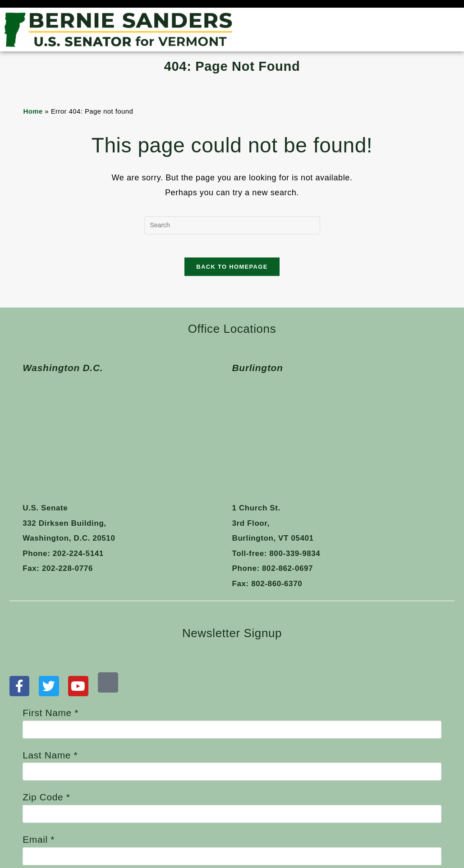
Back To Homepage (232, 271)
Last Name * (232, 648)
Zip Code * (232, 690)
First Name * (232, 606)
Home (33, 111)
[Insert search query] (232, 225)
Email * (232, 733)
